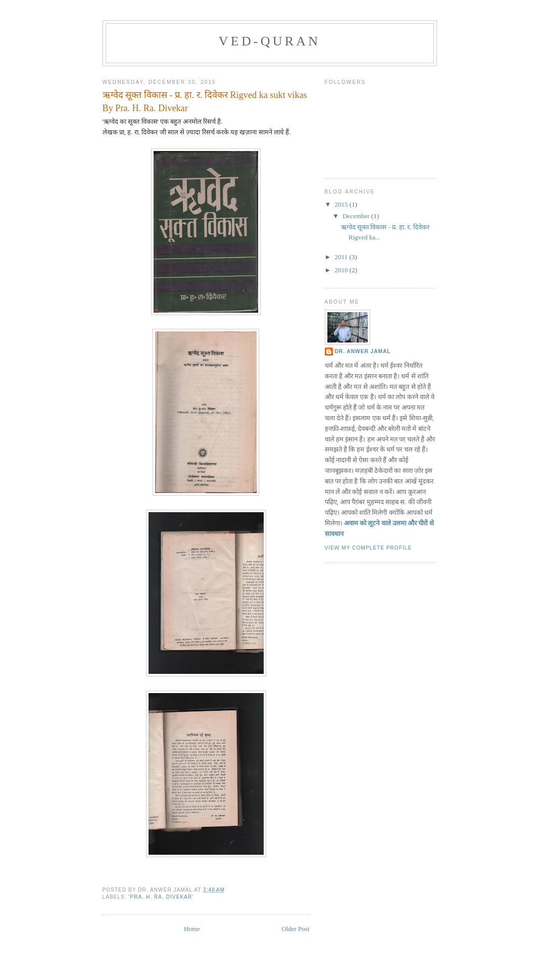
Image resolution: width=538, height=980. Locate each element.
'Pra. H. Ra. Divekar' (161, 897)
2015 (342, 204)
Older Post (295, 929)
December (357, 216)
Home (192, 929)
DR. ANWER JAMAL (363, 351)
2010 (342, 270)
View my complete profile (369, 548)
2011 (342, 257)
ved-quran (270, 41)
